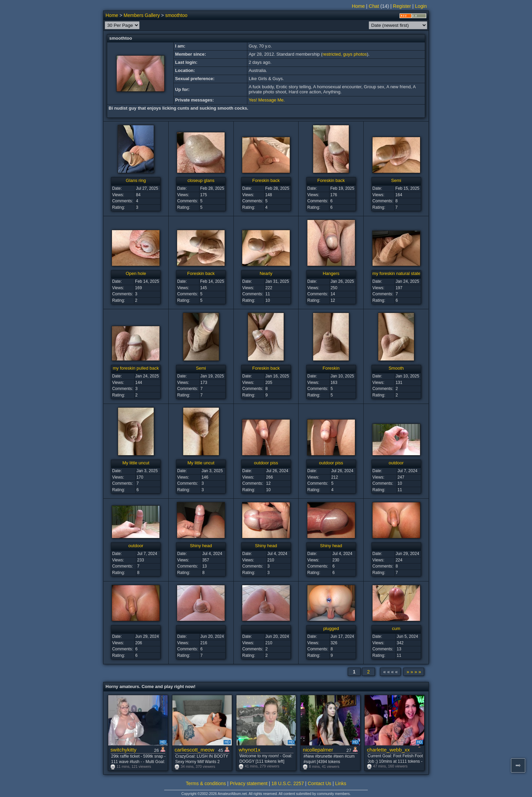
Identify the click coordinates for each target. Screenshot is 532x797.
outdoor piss (266, 463)
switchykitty (124, 750)
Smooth (396, 368)
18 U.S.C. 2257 (288, 783)
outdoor (396, 463)
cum (396, 628)
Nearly (266, 273)
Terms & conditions (206, 783)
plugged (331, 628)
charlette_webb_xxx (388, 750)
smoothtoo (176, 15)
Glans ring (136, 180)
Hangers (331, 273)
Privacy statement (249, 783)
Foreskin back (266, 180)
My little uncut (136, 463)
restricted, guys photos (345, 54)
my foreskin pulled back (136, 368)
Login (421, 6)
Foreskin (331, 368)
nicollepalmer (318, 750)
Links (341, 783)
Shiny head (201, 546)
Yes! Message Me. (267, 100)
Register (402, 6)
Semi (396, 180)
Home (358, 6)
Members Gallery (142, 15)
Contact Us (319, 783)
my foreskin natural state (397, 273)
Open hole (136, 273)
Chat (374, 6)
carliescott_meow (195, 750)
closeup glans (201, 180)
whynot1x (250, 750)
